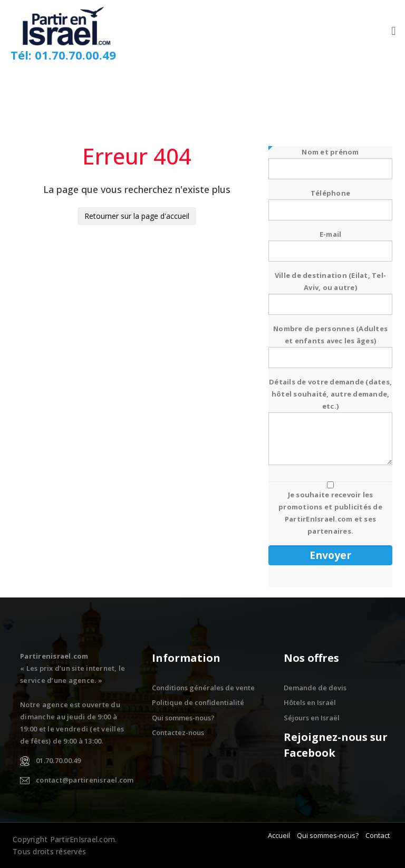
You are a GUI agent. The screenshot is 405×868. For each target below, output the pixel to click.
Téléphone (330, 201)
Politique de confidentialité (198, 702)
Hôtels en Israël (310, 702)
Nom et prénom (330, 160)
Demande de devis (315, 688)
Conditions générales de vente (203, 688)
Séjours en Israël (312, 718)
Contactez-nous (178, 732)
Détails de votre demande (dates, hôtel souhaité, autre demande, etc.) (330, 422)
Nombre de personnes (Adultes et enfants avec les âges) (330, 343)
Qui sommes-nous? (183, 718)
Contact (378, 835)
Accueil (279, 835)
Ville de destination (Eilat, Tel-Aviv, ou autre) (330, 290)
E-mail (330, 243)
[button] (394, 31)
